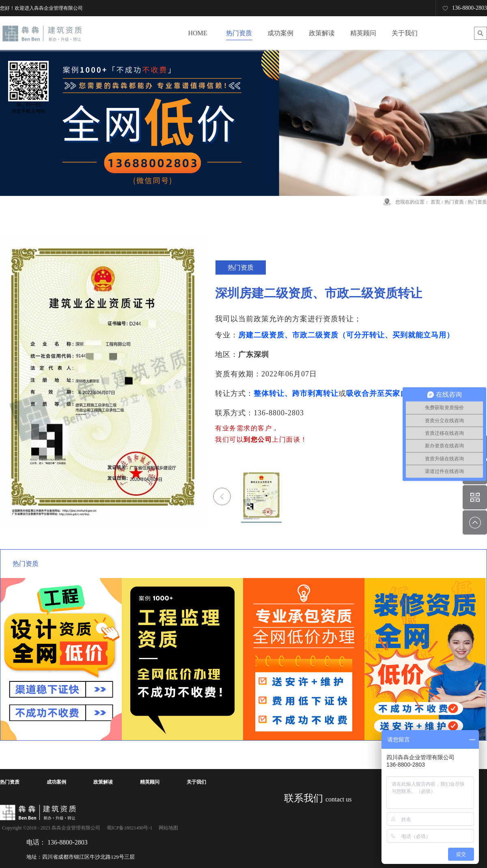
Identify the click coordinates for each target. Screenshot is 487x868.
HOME (197, 33)
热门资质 (454, 202)
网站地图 (167, 828)
